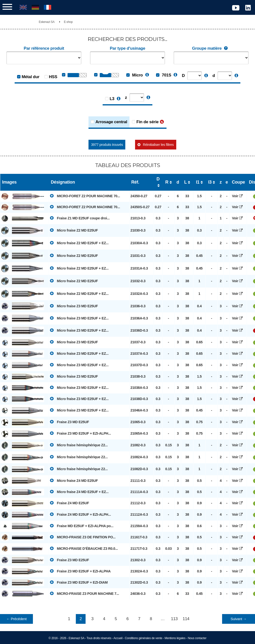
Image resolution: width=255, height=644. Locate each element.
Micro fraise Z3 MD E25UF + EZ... (79, 318)
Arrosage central (111, 122)
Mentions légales (175, 638)
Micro (134, 75)
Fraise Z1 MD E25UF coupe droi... (80, 218)
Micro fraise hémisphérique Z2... (79, 445)
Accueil (118, 638)
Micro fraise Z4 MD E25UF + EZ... (79, 492)
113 (174, 619)
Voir (239, 196)
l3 (210, 182)
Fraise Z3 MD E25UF (69, 422)
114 (186, 619)
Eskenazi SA (47, 22)
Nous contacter (197, 638)
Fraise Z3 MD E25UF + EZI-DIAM (79, 582)
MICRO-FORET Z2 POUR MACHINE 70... (85, 196)
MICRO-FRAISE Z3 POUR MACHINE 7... (84, 593)
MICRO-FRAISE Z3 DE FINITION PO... (83, 537)
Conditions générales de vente (143, 638)
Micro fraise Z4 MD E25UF (74, 480)
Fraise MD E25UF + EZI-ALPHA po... (82, 526)
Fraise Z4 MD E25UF (69, 503)
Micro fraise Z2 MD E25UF (74, 230)
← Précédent (16, 619)
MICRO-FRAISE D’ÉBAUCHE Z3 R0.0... (84, 548)
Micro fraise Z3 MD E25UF (74, 306)
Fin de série (148, 122)
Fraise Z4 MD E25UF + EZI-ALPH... (80, 514)
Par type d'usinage (127, 48)
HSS (53, 77)
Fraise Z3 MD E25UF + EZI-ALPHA (80, 571)
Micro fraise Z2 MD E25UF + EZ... (79, 243)
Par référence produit (44, 48)
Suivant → (239, 619)
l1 (198, 182)
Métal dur (31, 77)
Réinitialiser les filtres (158, 145)
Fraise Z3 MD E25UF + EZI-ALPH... (80, 433)
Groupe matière (211, 48)
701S (164, 75)
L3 (112, 99)
